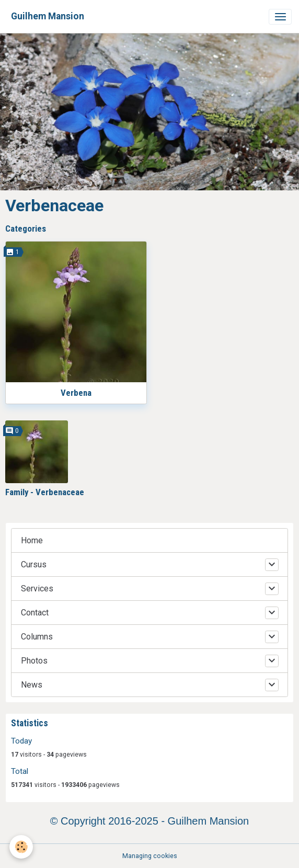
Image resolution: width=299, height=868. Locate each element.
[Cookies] (21, 847)
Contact (35, 613)
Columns (37, 637)
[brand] (48, 16)
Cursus (34, 564)
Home (32, 540)
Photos (34, 661)
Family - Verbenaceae (45, 492)
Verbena (76, 393)
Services (37, 589)
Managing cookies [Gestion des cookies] (150, 856)
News (32, 685)
